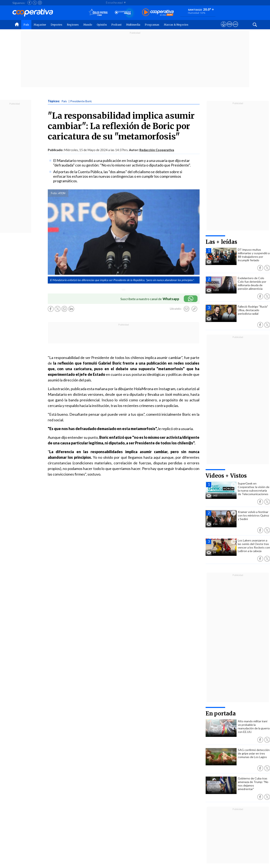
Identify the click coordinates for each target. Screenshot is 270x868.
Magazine (40, 25)
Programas (152, 25)
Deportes (56, 25)
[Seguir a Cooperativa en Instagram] (40, 3)
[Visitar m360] (229, 28)
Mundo (88, 25)
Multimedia (133, 25)
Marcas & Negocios (176, 25)
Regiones (73, 25)
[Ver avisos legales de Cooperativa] (224, 28)
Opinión (102, 25)
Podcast (116, 25)
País (26, 25)
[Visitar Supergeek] (235, 28)
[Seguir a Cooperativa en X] (35, 3)
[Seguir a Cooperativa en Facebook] (29, 3)
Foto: (54, 193)
